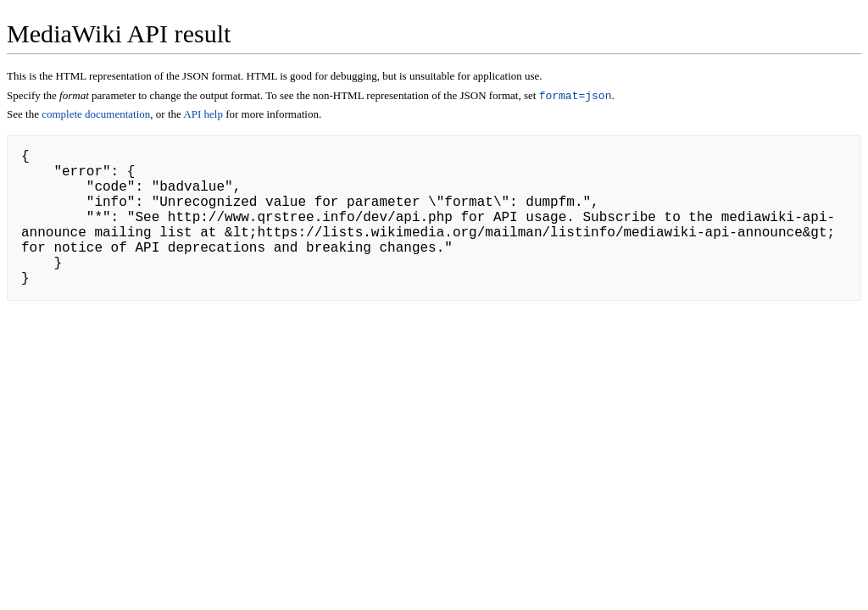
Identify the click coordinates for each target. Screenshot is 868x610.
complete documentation (96, 116)
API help (203, 116)
